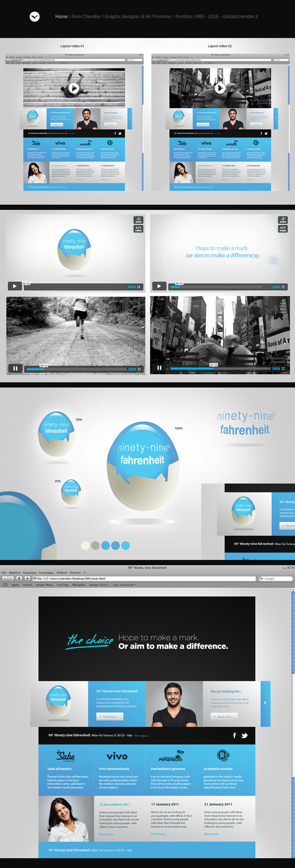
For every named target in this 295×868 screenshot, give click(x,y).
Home (62, 17)
